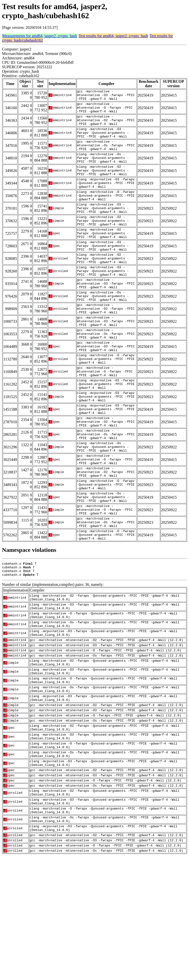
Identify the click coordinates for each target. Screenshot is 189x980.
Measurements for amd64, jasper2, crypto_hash (40, 36)
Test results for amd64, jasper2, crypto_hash (113, 36)
